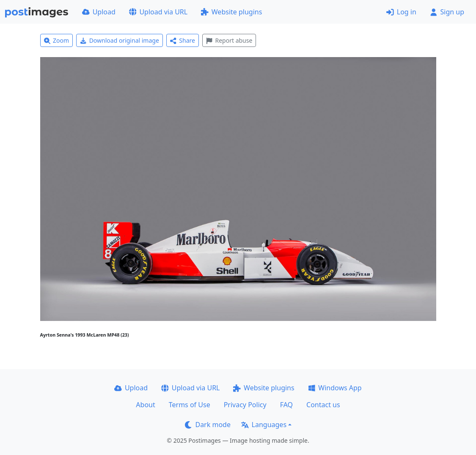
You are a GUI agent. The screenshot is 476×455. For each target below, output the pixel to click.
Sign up (447, 12)
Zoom (57, 40)
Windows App (335, 388)
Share (183, 40)
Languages (264, 425)
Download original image (120, 40)
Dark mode (208, 425)
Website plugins (231, 12)
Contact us (323, 405)
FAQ (286, 405)
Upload (99, 12)
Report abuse (229, 40)
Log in (401, 12)
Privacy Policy (245, 405)
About (145, 405)
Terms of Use (190, 405)
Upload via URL (158, 12)
